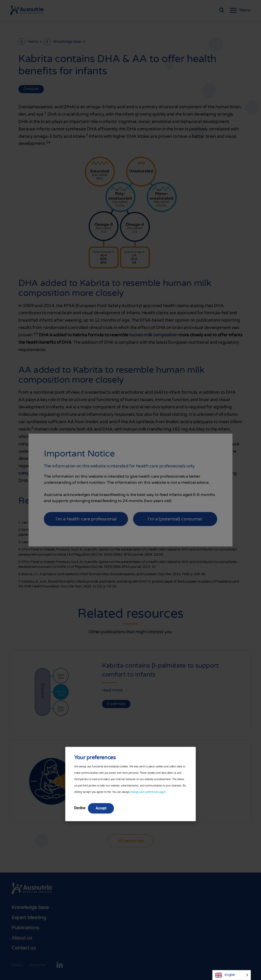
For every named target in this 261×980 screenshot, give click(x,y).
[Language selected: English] (232, 975)
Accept (101, 808)
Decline (80, 808)
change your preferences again (148, 792)
